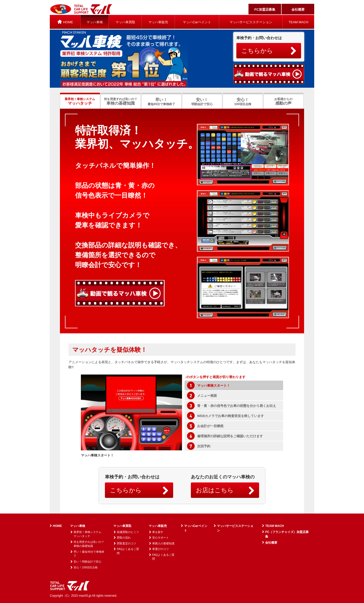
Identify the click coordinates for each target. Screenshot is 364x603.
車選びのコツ (161, 549)
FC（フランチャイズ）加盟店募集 (287, 534)
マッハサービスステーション (251, 22)
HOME (57, 526)
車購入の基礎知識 (163, 543)
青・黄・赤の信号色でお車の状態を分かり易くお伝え (237, 406)
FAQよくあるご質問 (128, 551)
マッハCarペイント (197, 22)
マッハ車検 (95, 22)
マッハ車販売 (158, 22)
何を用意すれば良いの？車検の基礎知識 (89, 544)
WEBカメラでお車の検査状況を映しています (231, 416)
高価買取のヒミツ (128, 532)
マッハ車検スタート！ (214, 386)
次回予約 (204, 446)
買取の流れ (124, 538)
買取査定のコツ (127, 543)
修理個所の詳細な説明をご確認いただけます (230, 436)
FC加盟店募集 (265, 9)
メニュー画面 (207, 396)
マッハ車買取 (125, 22)
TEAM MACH (299, 22)
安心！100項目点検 (86, 567)
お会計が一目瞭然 (210, 426)
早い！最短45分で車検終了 (89, 554)
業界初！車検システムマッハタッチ (87, 534)
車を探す (158, 532)
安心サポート (161, 538)
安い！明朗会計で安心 (87, 562)
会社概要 (298, 9)
